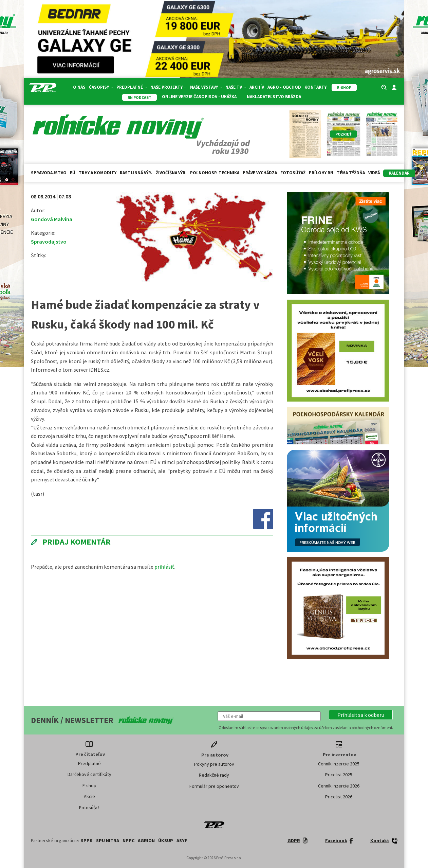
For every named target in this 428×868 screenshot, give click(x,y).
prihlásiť (164, 567)
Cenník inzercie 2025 (339, 764)
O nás (79, 87)
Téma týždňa (351, 173)
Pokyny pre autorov (214, 764)
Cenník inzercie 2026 (339, 786)
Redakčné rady (214, 775)
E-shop (89, 785)
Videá (374, 173)
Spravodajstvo (49, 173)
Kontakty (315, 87)
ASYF (182, 840)
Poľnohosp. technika (215, 173)
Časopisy (101, 87)
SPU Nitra (108, 840)
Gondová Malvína (52, 219)
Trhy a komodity (98, 173)
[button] (361, 715)
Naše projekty (169, 87)
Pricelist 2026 (339, 797)
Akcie (89, 796)
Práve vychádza (260, 173)
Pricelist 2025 (339, 775)
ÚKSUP (166, 840)
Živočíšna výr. (171, 173)
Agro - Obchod (284, 87)
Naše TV (236, 87)
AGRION (146, 840)
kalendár (399, 173)
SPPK (87, 840)
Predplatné (132, 87)
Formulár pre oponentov (214, 786)
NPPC (128, 840)
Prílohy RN (321, 173)
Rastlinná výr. (136, 173)
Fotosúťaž (293, 173)
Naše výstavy (206, 87)
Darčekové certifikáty (89, 774)
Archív (257, 87)
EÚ (73, 173)
